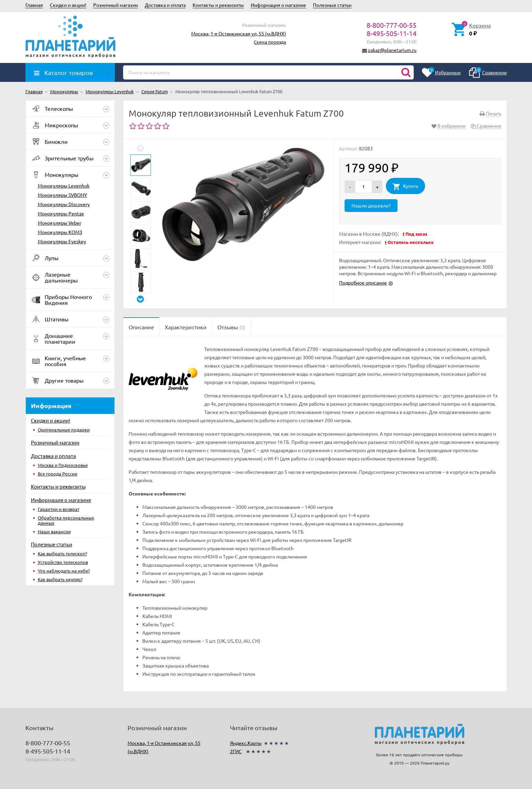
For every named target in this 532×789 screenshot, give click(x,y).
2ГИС (236, 751)
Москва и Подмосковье (63, 465)
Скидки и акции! (68, 5)
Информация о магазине (278, 5)
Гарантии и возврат (59, 509)
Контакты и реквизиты (218, 5)
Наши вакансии (54, 531)
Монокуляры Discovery (64, 204)
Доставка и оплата (165, 5)
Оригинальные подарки (64, 430)
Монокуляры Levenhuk (64, 185)
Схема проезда (270, 42)
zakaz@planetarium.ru (392, 50)
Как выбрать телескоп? (62, 553)
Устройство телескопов (63, 562)
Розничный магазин (116, 5)
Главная (34, 5)
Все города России (58, 474)
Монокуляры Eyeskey (62, 241)
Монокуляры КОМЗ (60, 232)
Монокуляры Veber (59, 223)
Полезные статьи (332, 5)
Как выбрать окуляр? (60, 579)
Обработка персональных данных (66, 520)
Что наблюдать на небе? (64, 571)
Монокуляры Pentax (61, 213)
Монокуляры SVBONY (62, 195)
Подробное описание (363, 282)
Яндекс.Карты (246, 743)
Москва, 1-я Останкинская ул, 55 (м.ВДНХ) (239, 33)
